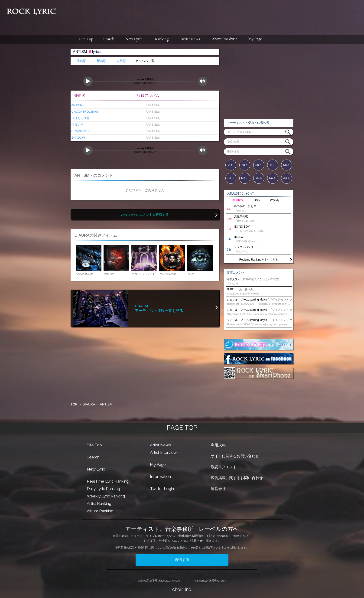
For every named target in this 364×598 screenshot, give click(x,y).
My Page (158, 464)
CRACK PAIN (80, 131)
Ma (245, 178)
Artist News (160, 445)
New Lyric (96, 469)
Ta (273, 165)
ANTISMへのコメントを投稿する (145, 215)
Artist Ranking (99, 503)
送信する (182, 560)
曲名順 (81, 61)
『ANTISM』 (152, 105)
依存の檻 (77, 125)
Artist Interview (163, 452)
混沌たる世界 (80, 118)
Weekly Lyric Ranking (106, 496)
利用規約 (218, 445)
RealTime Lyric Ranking (108, 481)
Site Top (94, 445)
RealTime (238, 200)
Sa (259, 165)
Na (287, 165)
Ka (245, 165)
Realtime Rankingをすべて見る (259, 260)
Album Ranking (100, 511)
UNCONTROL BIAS (84, 112)
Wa (287, 178)
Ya (258, 178)
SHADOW (78, 138)
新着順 (101, 61)
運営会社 (218, 489)
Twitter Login (162, 489)
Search (93, 457)
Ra (273, 178)
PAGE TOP (182, 428)
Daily (257, 200)
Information (160, 477)
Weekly (275, 200)
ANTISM (77, 105)
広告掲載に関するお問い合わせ (237, 478)
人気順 (121, 61)
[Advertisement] (212, 15)
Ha (231, 178)
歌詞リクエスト (224, 467)
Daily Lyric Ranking (103, 489)
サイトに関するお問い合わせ (235, 456)
